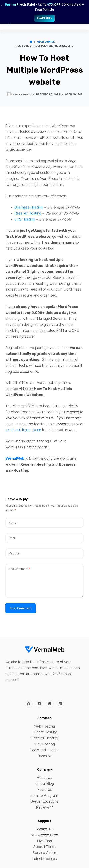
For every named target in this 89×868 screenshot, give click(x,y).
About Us (44, 778)
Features (45, 790)
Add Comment (19, 569)
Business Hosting (29, 207)
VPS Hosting (25, 219)
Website (14, 553)
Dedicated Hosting (45, 750)
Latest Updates (44, 859)
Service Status (45, 853)
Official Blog (45, 784)
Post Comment (21, 608)
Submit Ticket (44, 847)
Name (12, 523)
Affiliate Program (44, 796)
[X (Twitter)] (39, 704)
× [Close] (2, 5)
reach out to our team (23, 430)
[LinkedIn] (60, 704)
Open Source (74, 94)
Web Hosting (44, 726)
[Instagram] (50, 704)
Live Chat (45, 841)
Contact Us (44, 829)
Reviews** (44, 807)
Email (12, 538)
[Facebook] (29, 704)
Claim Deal (44, 18)
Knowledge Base (45, 835)
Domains (44, 756)
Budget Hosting (44, 732)
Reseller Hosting (28, 213)
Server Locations (44, 801)
